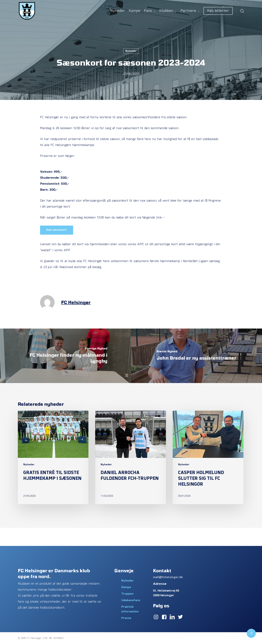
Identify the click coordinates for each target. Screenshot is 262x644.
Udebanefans (131, 600)
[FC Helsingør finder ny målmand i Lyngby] (65, 356)
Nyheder (131, 51)
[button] (57, 230)
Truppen (127, 594)
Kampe (126, 587)
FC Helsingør (76, 302)
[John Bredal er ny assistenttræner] (196, 356)
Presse (126, 618)
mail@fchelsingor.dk (168, 577)
